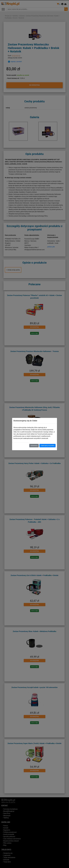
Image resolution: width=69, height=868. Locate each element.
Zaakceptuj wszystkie (47, 446)
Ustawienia (34, 446)
